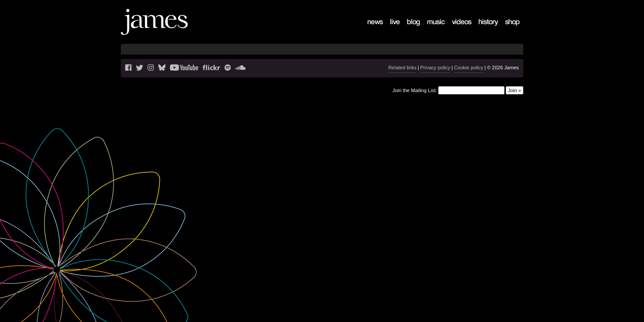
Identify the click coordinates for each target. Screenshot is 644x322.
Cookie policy (468, 68)
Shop (506, 29)
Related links (402, 68)
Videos (455, 29)
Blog (408, 29)
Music (429, 29)
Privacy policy (435, 68)
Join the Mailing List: (415, 90)
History (482, 29)
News (370, 29)
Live (390, 29)
